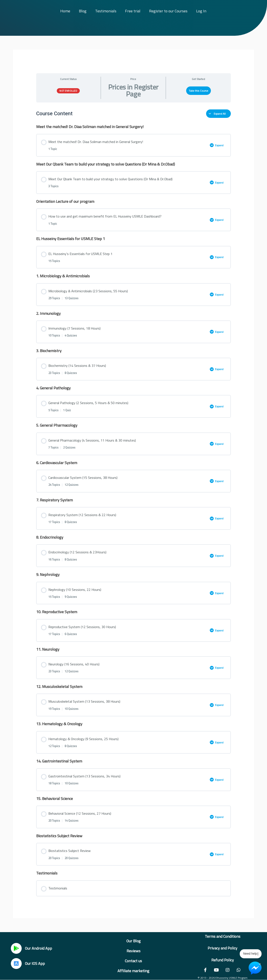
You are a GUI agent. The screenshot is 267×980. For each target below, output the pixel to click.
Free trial (133, 11)
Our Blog (133, 941)
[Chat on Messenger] (255, 968)
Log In (201, 11)
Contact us (133, 961)
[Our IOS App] (16, 964)
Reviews (133, 951)
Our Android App (38, 948)
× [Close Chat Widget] (260, 964)
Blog (83, 11)
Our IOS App (35, 963)
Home (65, 11)
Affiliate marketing (133, 971)
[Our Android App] (16, 948)
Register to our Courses (168, 11)
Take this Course (199, 91)
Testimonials (106, 11)
